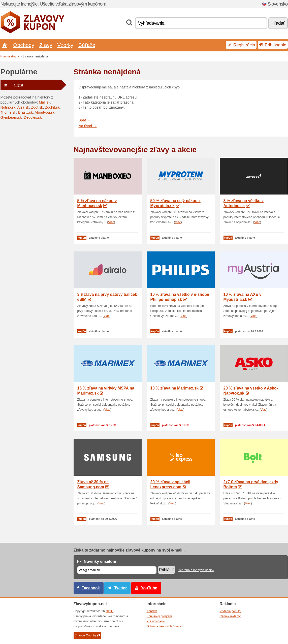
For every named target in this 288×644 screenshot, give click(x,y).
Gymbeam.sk (11, 117)
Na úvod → (88, 126)
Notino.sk (8, 107)
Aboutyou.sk (44, 112)
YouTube (149, 588)
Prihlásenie (273, 45)
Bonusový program (159, 616)
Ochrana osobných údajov (196, 570)
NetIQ (109, 611)
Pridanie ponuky (231, 611)
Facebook (91, 588)
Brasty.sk (25, 112)
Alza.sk (23, 107)
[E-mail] (117, 570)
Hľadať (278, 23)
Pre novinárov (156, 621)
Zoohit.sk (52, 107)
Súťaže (87, 45)
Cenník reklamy (230, 616)
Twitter (120, 588)
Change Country (87, 635)
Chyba (12, 85)
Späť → (85, 120)
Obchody (24, 45)
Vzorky (65, 45)
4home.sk (8, 112)
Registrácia (241, 45)
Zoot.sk (37, 107)
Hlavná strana (10, 56)
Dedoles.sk (33, 117)
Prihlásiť (167, 570)
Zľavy (46, 45)
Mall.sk (44, 102)
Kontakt (152, 611)
